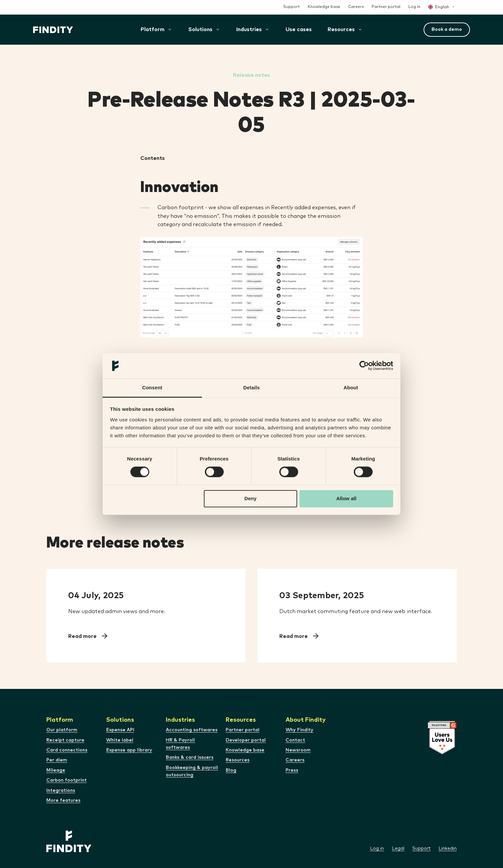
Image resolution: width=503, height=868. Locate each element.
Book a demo (447, 29)
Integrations (61, 791)
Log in (414, 7)
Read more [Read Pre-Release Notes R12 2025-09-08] (294, 636)
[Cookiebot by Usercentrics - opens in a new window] (364, 366)
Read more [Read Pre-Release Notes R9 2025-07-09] (83, 636)
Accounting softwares (192, 730)
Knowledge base (324, 7)
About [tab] (351, 387)
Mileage (56, 770)
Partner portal (386, 7)
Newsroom (298, 750)
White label (120, 740)
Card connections (67, 750)
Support (292, 7)
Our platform (62, 730)
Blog (231, 770)
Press (292, 770)
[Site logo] (53, 30)
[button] (200, 29)
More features (63, 800)
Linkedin (448, 848)
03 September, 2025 (322, 596)
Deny (250, 498)
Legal (398, 848)
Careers (356, 7)
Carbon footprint (67, 780)
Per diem (57, 760)
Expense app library (129, 750)
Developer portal (246, 740)
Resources (238, 760)
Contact (295, 740)
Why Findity (299, 730)
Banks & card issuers (190, 757)
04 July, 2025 (96, 596)
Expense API (120, 730)
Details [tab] (251, 387)
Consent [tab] (152, 387)
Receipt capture (65, 740)
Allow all (346, 498)
